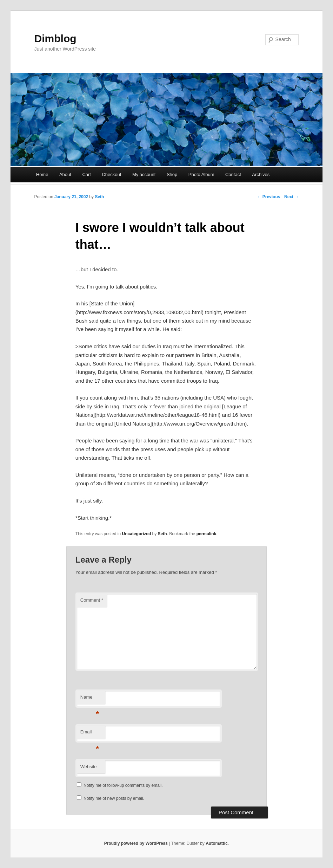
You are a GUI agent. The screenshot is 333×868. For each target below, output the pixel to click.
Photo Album (201, 174)
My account (144, 174)
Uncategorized (137, 534)
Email (90, 734)
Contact (233, 174)
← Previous (268, 197)
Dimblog (55, 38)
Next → (291, 197)
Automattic (217, 843)
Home (42, 174)
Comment (92, 600)
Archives (261, 174)
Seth (99, 197)
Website (89, 767)
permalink (207, 534)
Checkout (111, 174)
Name (90, 699)
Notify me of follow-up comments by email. (123, 785)
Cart (86, 174)
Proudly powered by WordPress (136, 843)
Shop (172, 174)
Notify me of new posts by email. (114, 798)
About (65, 174)
